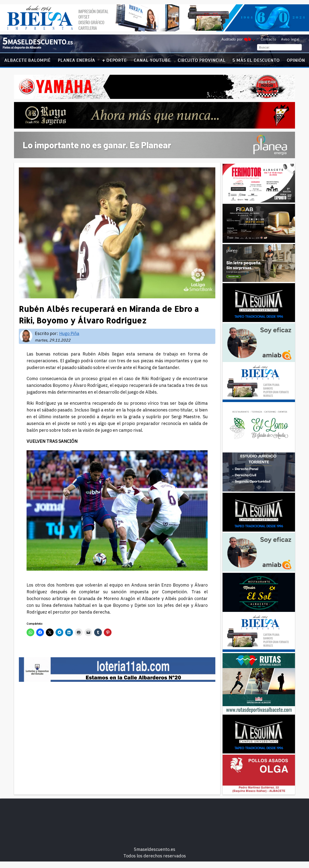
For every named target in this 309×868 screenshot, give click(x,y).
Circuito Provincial (202, 60)
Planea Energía (76, 60)
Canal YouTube (152, 60)
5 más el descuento (256, 60)
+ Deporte (114, 60)
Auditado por (232, 39)
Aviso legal (290, 39)
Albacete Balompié (27, 60)
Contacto (268, 39)
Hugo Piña (69, 333)
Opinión (296, 60)
